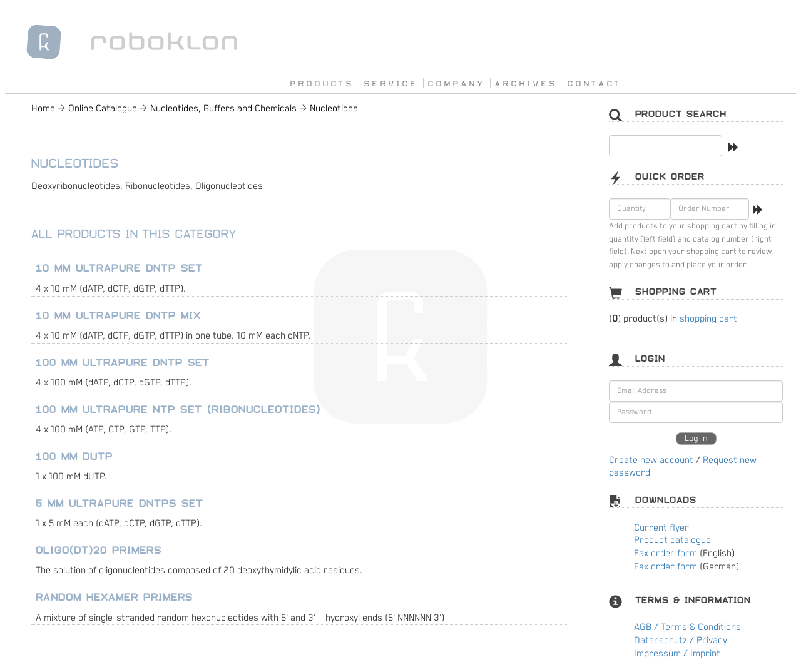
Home (43, 109)
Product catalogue (672, 540)
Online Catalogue (103, 109)
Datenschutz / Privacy (681, 640)
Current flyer (661, 528)
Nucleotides (334, 109)
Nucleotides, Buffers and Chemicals (223, 109)
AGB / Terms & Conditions (687, 627)
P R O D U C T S (321, 83)
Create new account (651, 460)
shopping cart (708, 319)
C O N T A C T (593, 83)
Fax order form (666, 553)
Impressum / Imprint (677, 654)
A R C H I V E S (525, 83)
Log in (696, 439)
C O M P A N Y (455, 83)
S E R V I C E (390, 83)
